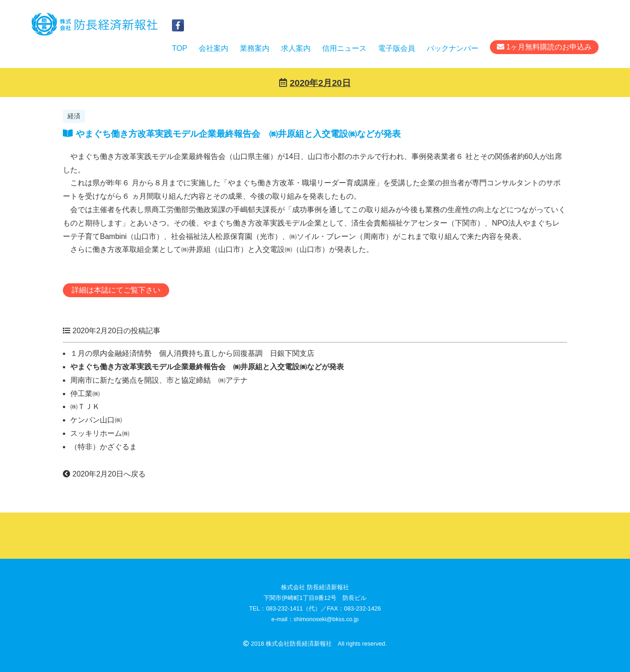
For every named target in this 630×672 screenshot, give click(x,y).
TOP (180, 48)
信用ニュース (344, 48)
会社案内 (214, 48)
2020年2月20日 (320, 83)
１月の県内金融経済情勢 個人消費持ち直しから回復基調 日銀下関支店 (192, 353)
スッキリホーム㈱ (100, 433)
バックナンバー (453, 48)
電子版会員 (397, 48)
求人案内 (296, 48)
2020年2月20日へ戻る (104, 474)
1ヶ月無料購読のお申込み (544, 47)
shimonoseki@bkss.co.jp (326, 619)
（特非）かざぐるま (104, 447)
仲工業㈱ (85, 394)
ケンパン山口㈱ (96, 420)
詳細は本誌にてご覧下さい (116, 290)
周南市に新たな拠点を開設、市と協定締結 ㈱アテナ (159, 380)
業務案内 (255, 48)
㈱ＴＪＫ (85, 406)
